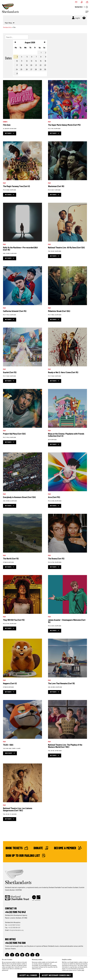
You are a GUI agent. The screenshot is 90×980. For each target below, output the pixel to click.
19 (27, 65)
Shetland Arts (7, 27)
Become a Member (68, 848)
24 (17, 69)
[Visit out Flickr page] (27, 955)
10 (17, 61)
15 (41, 61)
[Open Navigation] (87, 12)
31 (17, 73)
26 (27, 69)
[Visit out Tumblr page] (37, 955)
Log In (76, 18)
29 (41, 69)
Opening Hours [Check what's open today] (81, 7)
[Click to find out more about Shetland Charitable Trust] (17, 898)
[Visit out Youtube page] (22, 955)
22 (41, 65)
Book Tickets (17, 848)
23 (45, 65)
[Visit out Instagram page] (7, 955)
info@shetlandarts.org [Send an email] (16, 930)
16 (45, 61)
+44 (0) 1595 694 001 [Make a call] (14, 927)
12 (27, 61)
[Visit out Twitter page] (17, 955)
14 (36, 61)
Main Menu (10, 23)
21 (36, 65)
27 (31, 69)
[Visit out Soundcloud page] (32, 955)
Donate (41, 848)
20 (31, 65)
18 (21, 65)
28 (36, 69)
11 (22, 61)
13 (31, 61)
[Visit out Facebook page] (12, 955)
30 (45, 69)
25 (21, 69)
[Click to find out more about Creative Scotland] (36, 898)
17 (17, 65)
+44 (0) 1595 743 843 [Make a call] (14, 925)
